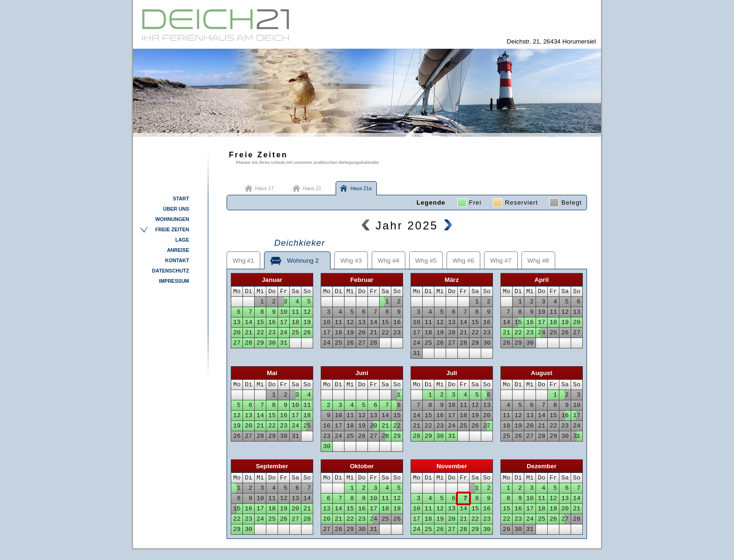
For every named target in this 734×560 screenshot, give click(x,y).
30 (272, 343)
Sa (295, 291)
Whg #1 (243, 261)
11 (295, 312)
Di (249, 291)
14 (249, 322)
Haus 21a (361, 188)
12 (307, 312)
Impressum (174, 281)
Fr (284, 291)
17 (284, 322)
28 (249, 343)
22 (260, 333)
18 (295, 322)
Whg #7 (501, 261)
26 (307, 333)
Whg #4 (389, 261)
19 (307, 322)
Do (272, 291)
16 (272, 322)
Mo (237, 291)
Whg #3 (351, 261)
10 (284, 312)
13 (237, 322)
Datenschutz (171, 271)
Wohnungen (172, 219)
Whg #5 (426, 261)
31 (284, 343)
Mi (260, 291)
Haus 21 (312, 188)
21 (249, 333)
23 (272, 333)
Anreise (178, 250)
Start (181, 199)
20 (237, 333)
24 (284, 333)
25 (295, 333)
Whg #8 (538, 261)
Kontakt (177, 260)
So (307, 291)
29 (260, 343)
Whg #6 (463, 261)
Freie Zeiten (172, 229)
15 (260, 322)
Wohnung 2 (297, 258)
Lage (182, 240)
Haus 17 (264, 188)
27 (237, 343)
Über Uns (176, 209)
